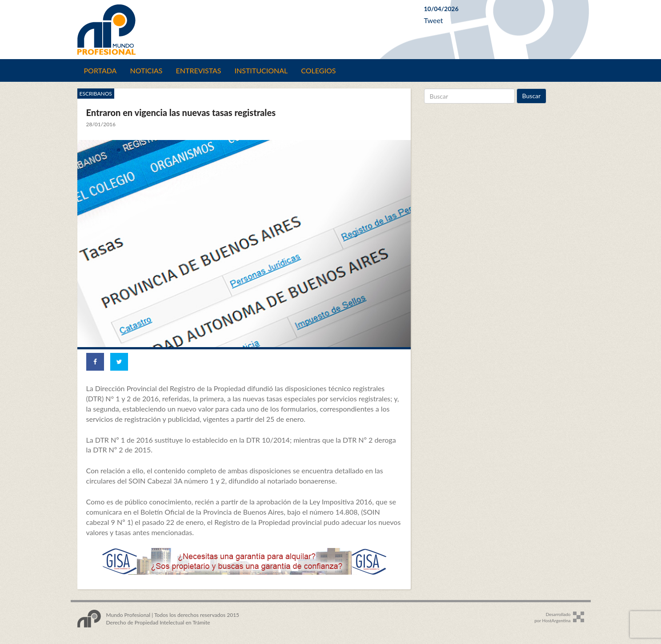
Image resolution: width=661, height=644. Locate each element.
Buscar (532, 96)
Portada (100, 70)
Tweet (434, 20)
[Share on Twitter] (119, 362)
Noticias (146, 70)
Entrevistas (199, 70)
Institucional (261, 70)
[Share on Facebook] (95, 362)
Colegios (318, 70)
